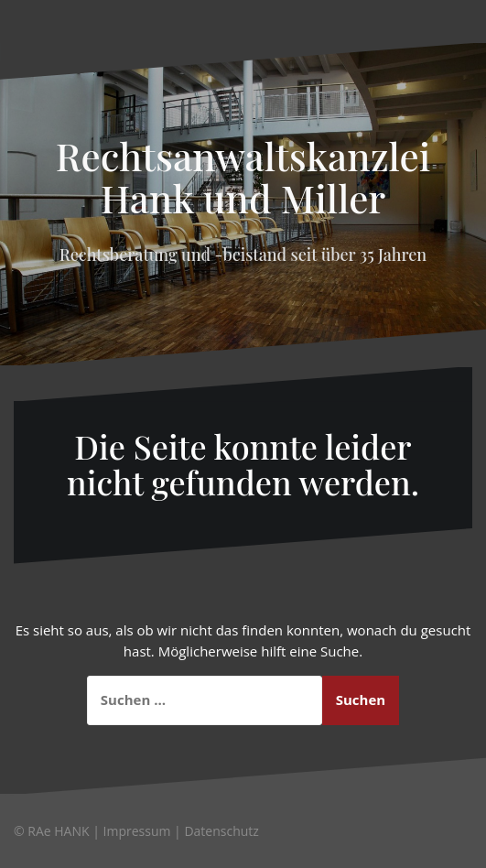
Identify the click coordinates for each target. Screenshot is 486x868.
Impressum (137, 831)
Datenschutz (221, 831)
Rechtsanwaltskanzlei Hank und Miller (243, 177)
